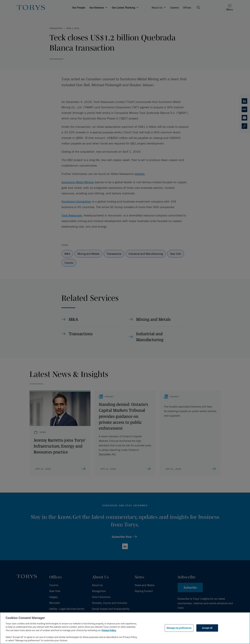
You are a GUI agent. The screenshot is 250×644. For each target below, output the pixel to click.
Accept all (207, 628)
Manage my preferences (179, 628)
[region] (125, 628)
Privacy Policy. (109, 630)
